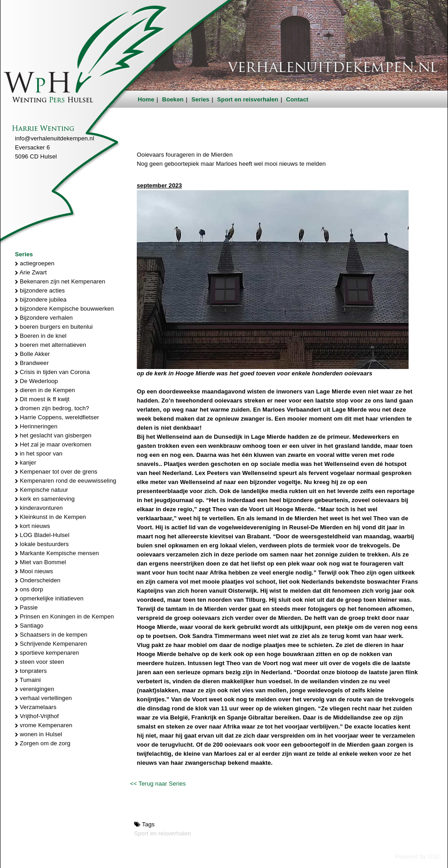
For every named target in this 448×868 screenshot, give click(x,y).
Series (201, 99)
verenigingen (34, 689)
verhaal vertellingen (43, 698)
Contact (297, 99)
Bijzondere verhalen (44, 318)
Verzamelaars (36, 707)
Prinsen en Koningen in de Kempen (65, 616)
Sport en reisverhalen (248, 99)
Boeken (173, 99)
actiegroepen (35, 263)
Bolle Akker (32, 354)
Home (146, 99)
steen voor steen (40, 662)
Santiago (29, 626)
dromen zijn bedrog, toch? (52, 408)
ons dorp (29, 589)
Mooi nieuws (34, 571)
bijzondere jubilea (41, 300)
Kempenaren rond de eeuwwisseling (66, 481)
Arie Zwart (31, 272)
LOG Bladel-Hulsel (42, 535)
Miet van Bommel (41, 562)
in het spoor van (39, 453)
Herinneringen (36, 426)
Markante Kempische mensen (57, 553)
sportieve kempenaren (47, 653)
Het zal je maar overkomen (53, 444)
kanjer (26, 463)
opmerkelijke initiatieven (49, 598)
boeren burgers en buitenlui (54, 327)
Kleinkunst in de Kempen (51, 517)
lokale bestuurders (42, 544)
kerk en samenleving (45, 499)
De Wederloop (36, 381)
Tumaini (28, 680)
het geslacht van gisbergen (53, 435)
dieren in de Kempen (45, 390)
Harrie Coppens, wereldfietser (57, 417)
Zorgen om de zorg (43, 743)
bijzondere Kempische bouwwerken (64, 309)
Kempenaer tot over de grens (56, 472)
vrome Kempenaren (44, 725)
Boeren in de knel (41, 336)
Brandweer (32, 363)
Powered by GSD (418, 856)
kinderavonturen (39, 508)
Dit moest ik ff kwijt (42, 399)
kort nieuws (33, 526)
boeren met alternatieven (51, 345)
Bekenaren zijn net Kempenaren (60, 281)
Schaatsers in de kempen (51, 635)
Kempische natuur (41, 490)
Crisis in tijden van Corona (52, 372)
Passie (26, 607)
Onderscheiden (38, 580)
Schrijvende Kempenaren (51, 644)
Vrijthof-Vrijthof (37, 716)
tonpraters (31, 671)
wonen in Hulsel (39, 734)
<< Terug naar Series (158, 784)
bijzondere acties (40, 290)
